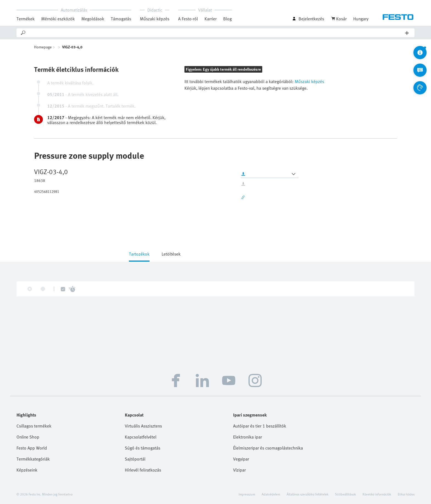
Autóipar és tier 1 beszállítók (260, 426)
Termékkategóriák (33, 459)
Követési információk (377, 494)
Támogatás (121, 19)
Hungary (361, 19)
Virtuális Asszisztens (143, 426)
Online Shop (28, 437)
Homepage (43, 47)
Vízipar (239, 470)
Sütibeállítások (346, 494)
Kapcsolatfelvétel (141, 437)
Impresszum (247, 494)
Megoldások (93, 19)
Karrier (211, 19)
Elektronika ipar (248, 437)
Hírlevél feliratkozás (143, 470)
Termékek (26, 19)
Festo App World (32, 448)
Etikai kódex (406, 494)
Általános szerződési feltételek (308, 494)
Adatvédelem (271, 494)
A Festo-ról (188, 19)
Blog (227, 19)
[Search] (216, 33)
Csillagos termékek (34, 426)
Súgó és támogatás (143, 448)
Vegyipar (241, 459)
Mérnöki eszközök (58, 19)
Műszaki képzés (155, 19)
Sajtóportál (135, 459)
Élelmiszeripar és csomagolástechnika (268, 448)
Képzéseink (27, 470)
